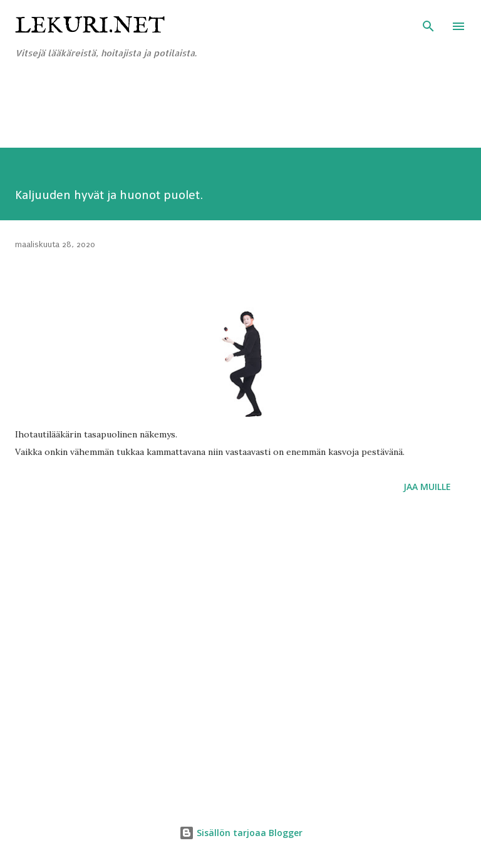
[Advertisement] (228, 117)
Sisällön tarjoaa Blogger (241, 833)
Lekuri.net (90, 26)
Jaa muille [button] (427, 487)
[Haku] (428, 23)
